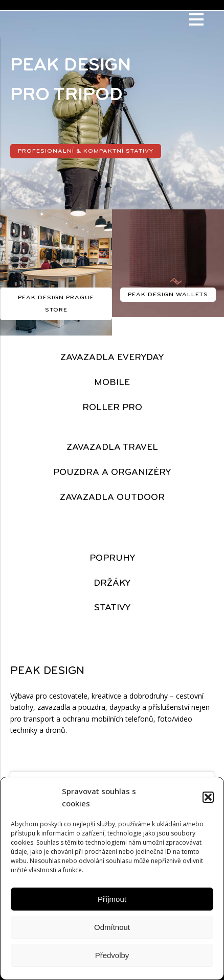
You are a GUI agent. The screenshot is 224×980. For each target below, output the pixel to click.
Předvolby (112, 955)
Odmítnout (112, 927)
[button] (208, 797)
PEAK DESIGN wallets (168, 295)
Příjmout (112, 899)
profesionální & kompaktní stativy (86, 151)
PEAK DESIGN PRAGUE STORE (56, 304)
